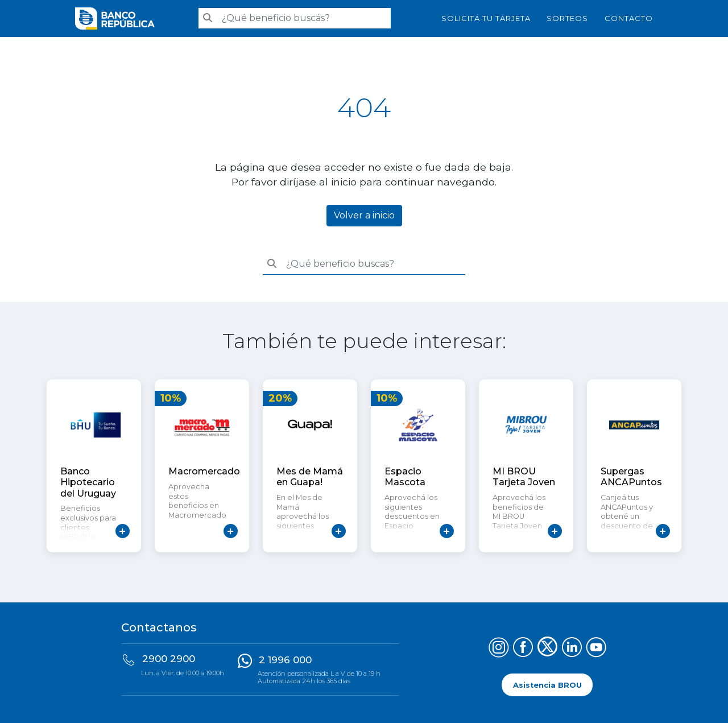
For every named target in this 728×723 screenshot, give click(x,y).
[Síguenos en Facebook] (523, 649)
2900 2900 (169, 659)
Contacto (629, 18)
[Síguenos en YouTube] (596, 649)
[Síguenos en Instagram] (499, 649)
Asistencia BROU (547, 685)
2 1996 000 (285, 660)
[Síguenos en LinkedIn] (572, 649)
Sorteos (567, 18)
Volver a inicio (364, 215)
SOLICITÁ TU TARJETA (486, 18)
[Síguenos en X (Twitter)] (547, 649)
